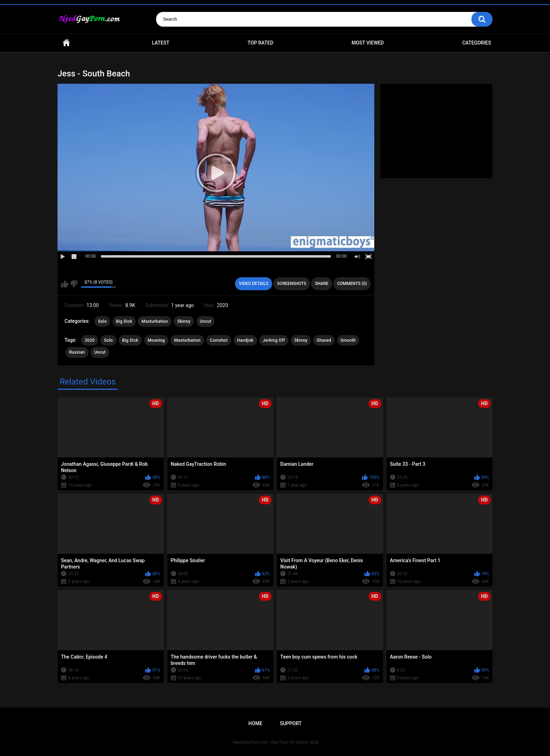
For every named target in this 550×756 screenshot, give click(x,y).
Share (322, 284)
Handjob (245, 340)
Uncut (206, 321)
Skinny (184, 321)
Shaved (324, 340)
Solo (102, 321)
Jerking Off (274, 340)
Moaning (156, 340)
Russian (77, 352)
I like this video (65, 284)
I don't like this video (74, 284)
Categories (477, 43)
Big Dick (124, 321)
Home (66, 43)
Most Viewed (368, 43)
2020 (89, 340)
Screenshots (292, 284)
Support (291, 723)
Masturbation (155, 321)
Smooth (348, 340)
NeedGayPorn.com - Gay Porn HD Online (270, 742)
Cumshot (219, 340)
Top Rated (260, 43)
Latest (161, 43)
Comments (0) (352, 284)
